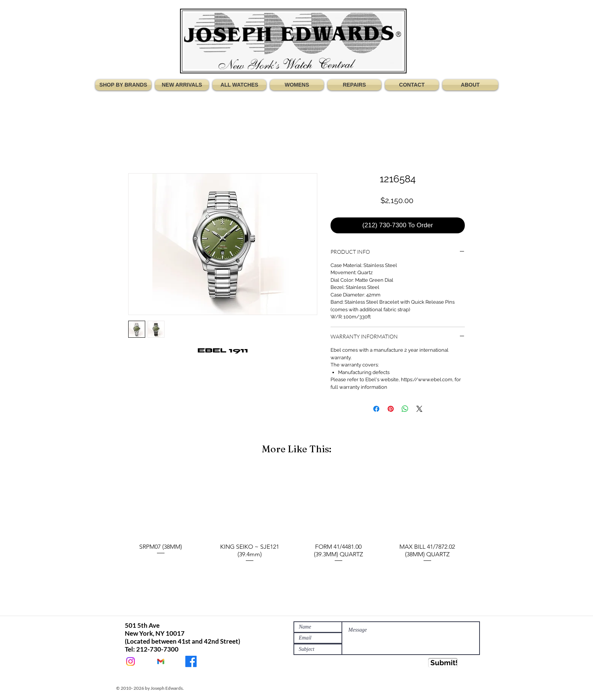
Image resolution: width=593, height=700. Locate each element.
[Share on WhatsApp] (405, 409)
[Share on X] (419, 409)
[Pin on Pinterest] (391, 409)
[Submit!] (443, 663)
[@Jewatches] (130, 661)
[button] (124, 85)
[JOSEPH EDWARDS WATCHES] (191, 661)
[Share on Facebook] (376, 409)
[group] (296, 516)
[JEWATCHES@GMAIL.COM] (161, 661)
